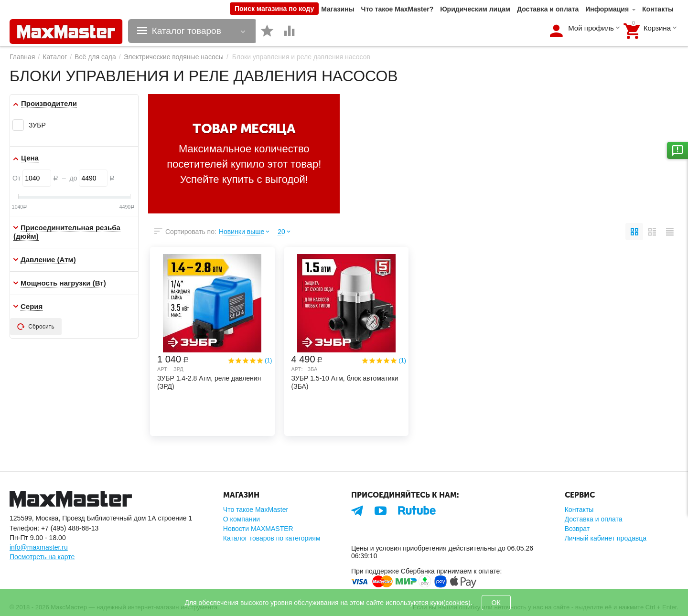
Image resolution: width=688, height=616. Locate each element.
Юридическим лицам (475, 9)
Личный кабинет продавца (606, 538)
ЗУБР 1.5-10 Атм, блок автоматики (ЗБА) (345, 382)
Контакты (658, 9)
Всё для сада (95, 57)
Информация (607, 9)
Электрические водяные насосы (174, 57)
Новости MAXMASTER (258, 529)
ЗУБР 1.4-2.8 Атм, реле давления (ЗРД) (209, 382)
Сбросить (36, 327)
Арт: (163, 369)
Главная (22, 57)
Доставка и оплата (548, 9)
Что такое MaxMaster (256, 510)
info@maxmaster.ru (39, 547)
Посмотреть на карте (42, 557)
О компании (242, 519)
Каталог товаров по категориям (272, 538)
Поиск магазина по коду (274, 9)
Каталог (55, 57)
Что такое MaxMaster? (398, 9)
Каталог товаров (187, 31)
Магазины (338, 9)
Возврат (577, 529)
